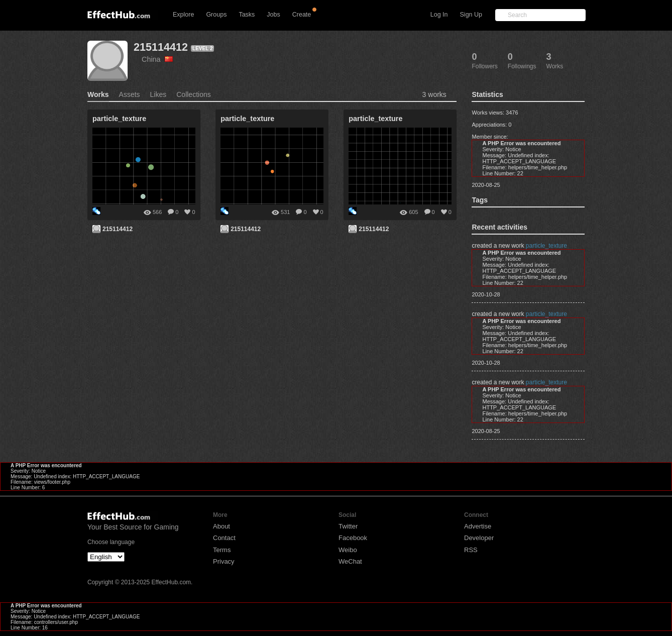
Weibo (348, 550)
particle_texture (546, 246)
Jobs (273, 15)
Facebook (353, 538)
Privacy (224, 561)
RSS (471, 550)
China (157, 59)
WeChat (350, 561)
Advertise (478, 526)
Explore (183, 15)
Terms (222, 550)
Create (302, 15)
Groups (216, 15)
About (221, 526)
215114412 (161, 47)
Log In (439, 15)
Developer (479, 538)
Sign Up (471, 15)
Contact (224, 538)
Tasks (247, 15)
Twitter (348, 526)
